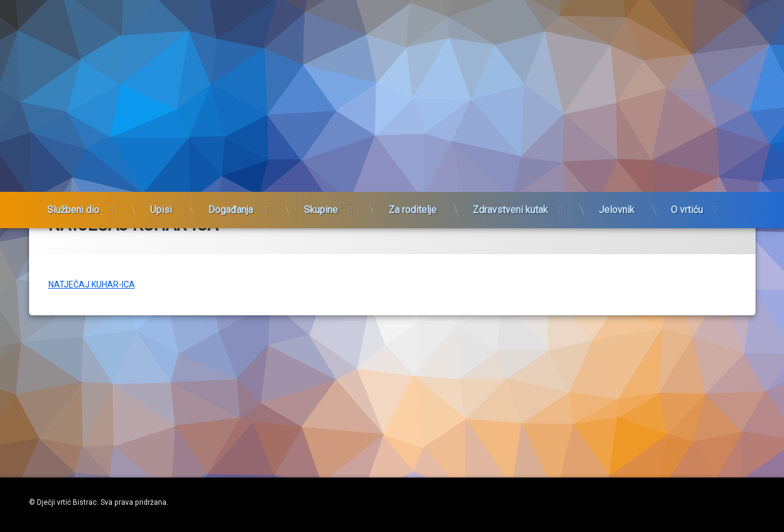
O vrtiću (687, 211)
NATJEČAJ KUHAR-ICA (92, 333)
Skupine (321, 211)
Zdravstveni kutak (510, 211)
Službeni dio (73, 211)
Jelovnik (617, 211)
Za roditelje (413, 211)
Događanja (231, 211)
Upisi (161, 211)
